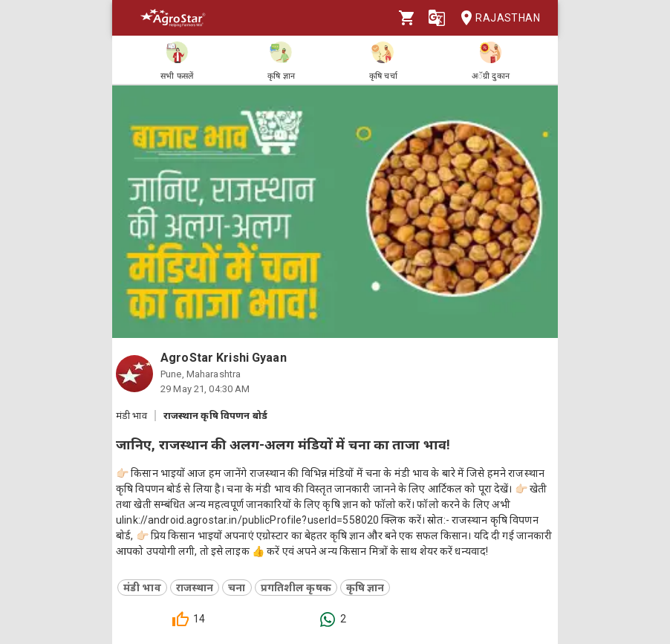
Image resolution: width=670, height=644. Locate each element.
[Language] (437, 18)
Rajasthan (496, 18)
